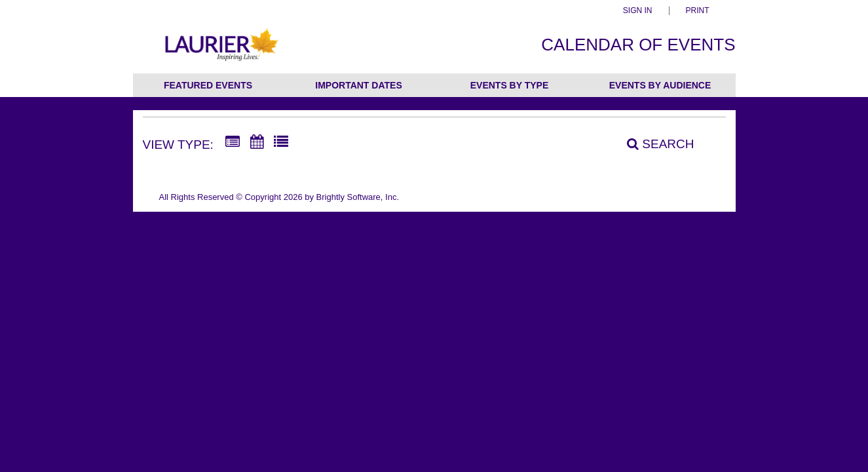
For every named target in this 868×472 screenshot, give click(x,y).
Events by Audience (660, 85)
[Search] (653, 144)
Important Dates (358, 85)
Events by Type (510, 85)
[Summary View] (233, 142)
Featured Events (208, 85)
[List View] (281, 142)
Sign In (638, 11)
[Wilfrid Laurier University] (220, 51)
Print (698, 11)
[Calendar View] (257, 142)
